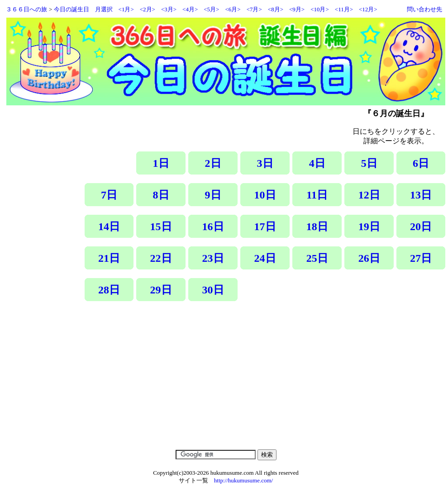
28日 (109, 290)
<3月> (169, 9)
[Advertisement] (263, 382)
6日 (421, 163)
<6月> (233, 9)
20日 (421, 227)
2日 (213, 163)
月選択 (104, 9)
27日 (421, 258)
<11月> (344, 9)
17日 (265, 227)
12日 (369, 195)
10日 (265, 195)
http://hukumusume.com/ (243, 480)
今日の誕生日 (71, 9)
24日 (265, 258)
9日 (213, 195)
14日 (109, 227)
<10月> (320, 9)
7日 (109, 195)
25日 (317, 258)
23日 (213, 258)
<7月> (254, 9)
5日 (369, 163)
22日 (161, 258)
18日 (317, 227)
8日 (161, 195)
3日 (265, 163)
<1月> (126, 9)
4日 (317, 163)
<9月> (297, 9)
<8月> (276, 9)
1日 (161, 163)
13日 (421, 195)
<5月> (211, 9)
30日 (213, 290)
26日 (369, 258)
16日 (213, 227)
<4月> (190, 9)
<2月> (148, 9)
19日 (369, 227)
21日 (109, 258)
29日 (161, 290)
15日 (161, 227)
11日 (317, 195)
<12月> (368, 9)
